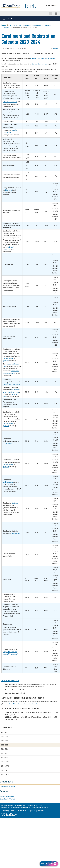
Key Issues (32, 811)
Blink (29, 7)
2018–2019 (5, 766)
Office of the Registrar (7, 787)
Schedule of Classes (10, 102)
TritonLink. (8, 190)
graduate (6, 361)
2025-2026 (5, 737)
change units (9, 443)
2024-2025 (5, 741)
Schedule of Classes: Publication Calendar (24, 704)
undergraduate (8, 358)
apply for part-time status (12, 384)
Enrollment (48, 25)
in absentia (15, 392)
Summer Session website (41, 64)
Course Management (37, 25)
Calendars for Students (8, 799)
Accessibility (5, 811)
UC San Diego (10, 7)
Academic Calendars (7, 796)
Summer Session (10, 680)
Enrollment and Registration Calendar (43, 58)
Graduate (15, 503)
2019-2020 (5, 762)
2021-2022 (5, 753)
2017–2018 (5, 770)
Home (15, 25)
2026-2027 (5, 732)
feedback (55, 48)
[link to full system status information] (57, 5)
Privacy (14, 811)
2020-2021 (5, 758)
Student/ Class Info (24, 25)
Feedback (41, 811)
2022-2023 (5, 749)
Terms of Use (22, 811)
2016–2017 (5, 775)
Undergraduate (8, 482)
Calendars (6, 28)
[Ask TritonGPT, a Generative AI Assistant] (49, 864)
